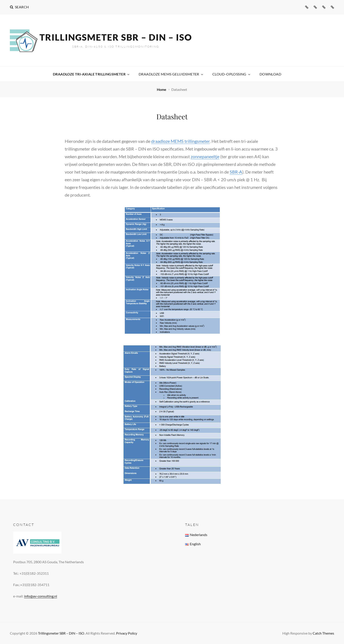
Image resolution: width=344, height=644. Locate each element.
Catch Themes (323, 633)
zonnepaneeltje (205, 156)
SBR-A (236, 172)
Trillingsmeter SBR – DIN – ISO (116, 37)
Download (270, 74)
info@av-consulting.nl (41, 596)
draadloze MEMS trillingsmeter (180, 141)
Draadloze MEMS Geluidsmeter (171, 74)
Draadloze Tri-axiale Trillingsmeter (91, 74)
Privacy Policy (127, 633)
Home (162, 89)
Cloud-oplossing (232, 74)
